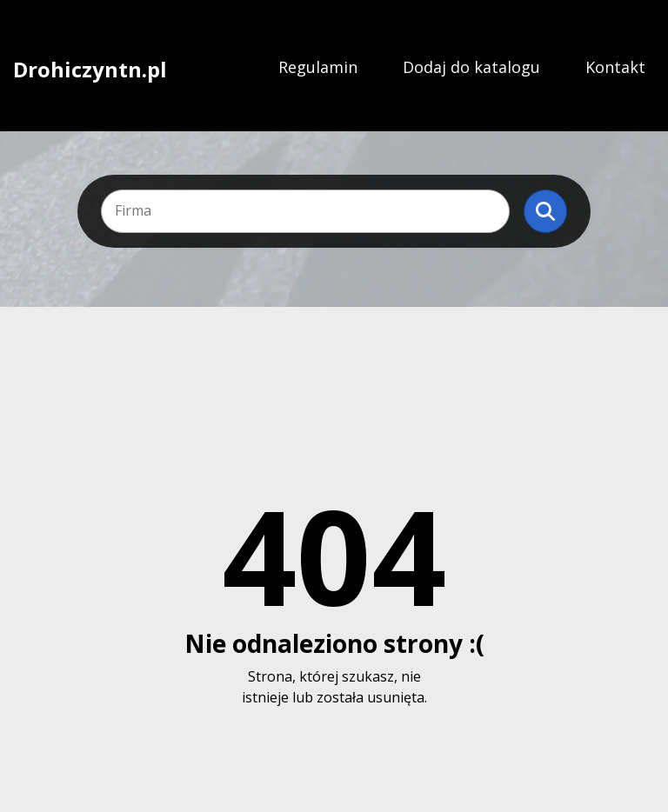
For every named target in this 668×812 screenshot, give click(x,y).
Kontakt (615, 67)
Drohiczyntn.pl (90, 67)
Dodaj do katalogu (471, 67)
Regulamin (318, 67)
